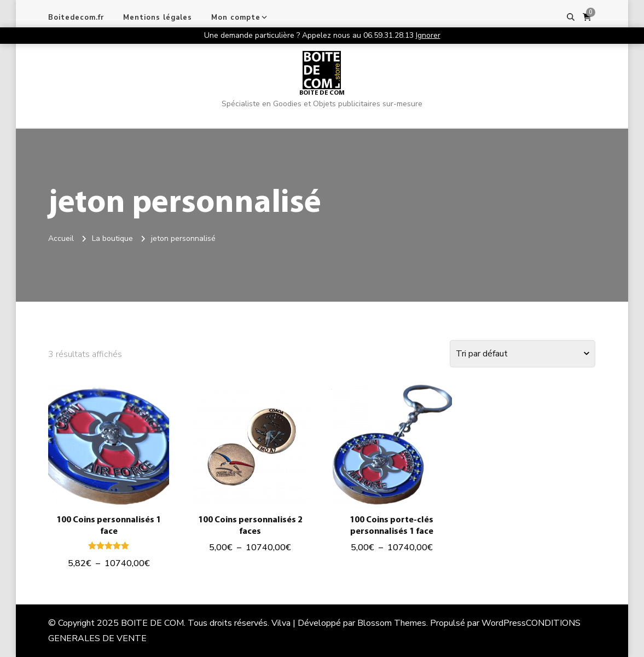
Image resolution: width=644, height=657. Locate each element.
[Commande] (523, 354)
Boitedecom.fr (76, 18)
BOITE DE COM (322, 93)
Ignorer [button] (428, 35)
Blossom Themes (392, 623)
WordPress (504, 623)
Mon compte (236, 18)
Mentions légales (158, 18)
